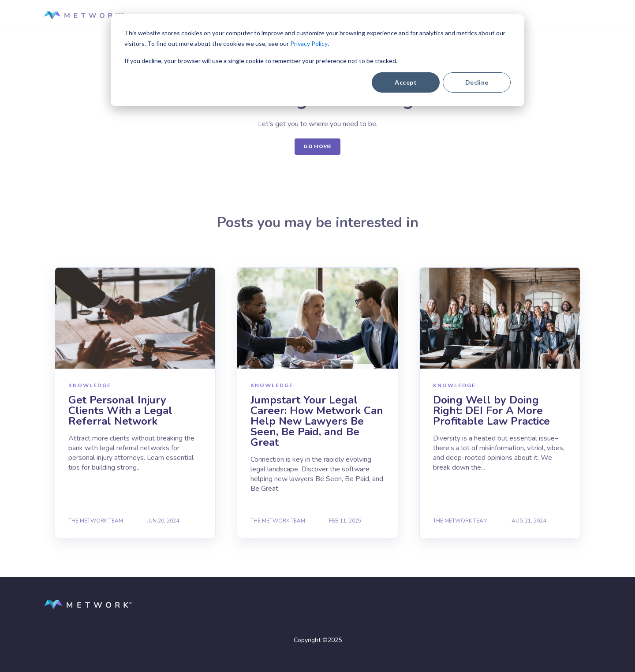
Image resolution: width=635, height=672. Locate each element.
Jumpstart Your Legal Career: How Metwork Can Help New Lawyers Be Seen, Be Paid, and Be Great (317, 421)
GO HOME (317, 146)
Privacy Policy (309, 43)
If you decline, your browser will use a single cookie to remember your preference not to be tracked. (261, 61)
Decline (477, 82)
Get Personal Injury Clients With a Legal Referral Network (120, 411)
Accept (406, 82)
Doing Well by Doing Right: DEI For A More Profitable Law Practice (491, 411)
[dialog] (317, 60)
